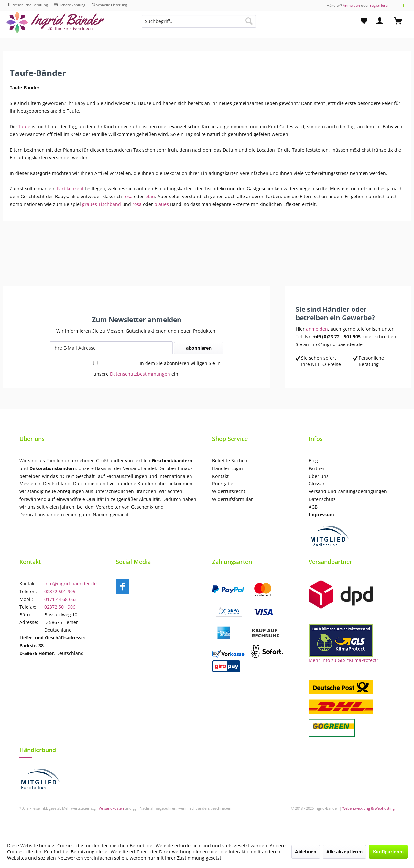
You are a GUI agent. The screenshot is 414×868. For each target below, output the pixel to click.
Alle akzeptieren (344, 852)
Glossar (317, 484)
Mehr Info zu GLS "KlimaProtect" (343, 660)
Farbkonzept (71, 189)
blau (150, 196)
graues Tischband (102, 204)
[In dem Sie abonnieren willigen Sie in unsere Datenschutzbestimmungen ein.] (95, 363)
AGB (313, 507)
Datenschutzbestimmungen (140, 374)
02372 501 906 (60, 607)
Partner (317, 468)
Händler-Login (228, 468)
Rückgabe (223, 484)
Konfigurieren (388, 852)
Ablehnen (306, 852)
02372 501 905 (60, 591)
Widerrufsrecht (229, 491)
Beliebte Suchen (230, 461)
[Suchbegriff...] (199, 21)
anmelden (317, 329)
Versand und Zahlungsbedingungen (348, 491)
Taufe (24, 126)
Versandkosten (111, 808)
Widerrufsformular (233, 499)
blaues (161, 204)
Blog (313, 461)
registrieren (380, 5)
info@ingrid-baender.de (71, 584)
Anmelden (351, 5)
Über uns (319, 476)
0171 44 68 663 (60, 599)
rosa (128, 196)
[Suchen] (249, 21)
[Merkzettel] (364, 21)
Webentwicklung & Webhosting (368, 808)
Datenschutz (322, 499)
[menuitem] (199, 24)
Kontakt (220, 476)
